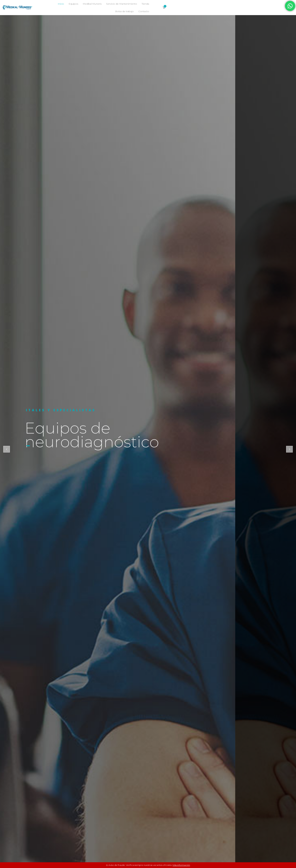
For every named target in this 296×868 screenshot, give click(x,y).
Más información (181, 865)
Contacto (214, 11)
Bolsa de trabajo (210, 4)
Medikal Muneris (140, 4)
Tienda (193, 4)
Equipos (121, 4)
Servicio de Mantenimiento (169, 4)
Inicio (108, 4)
